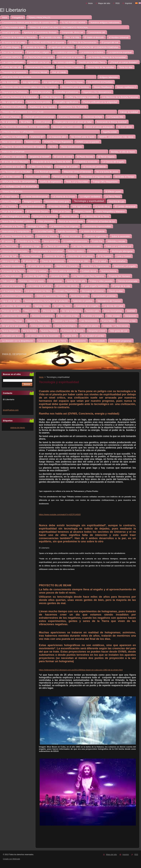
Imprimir (129, 3)
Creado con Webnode (11, 859)
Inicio (90, 3)
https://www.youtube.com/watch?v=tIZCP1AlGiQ (60, 514)
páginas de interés (18, 428)
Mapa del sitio (104, 3)
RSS (118, 3)
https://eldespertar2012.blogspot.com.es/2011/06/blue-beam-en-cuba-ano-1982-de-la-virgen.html (81, 670)
